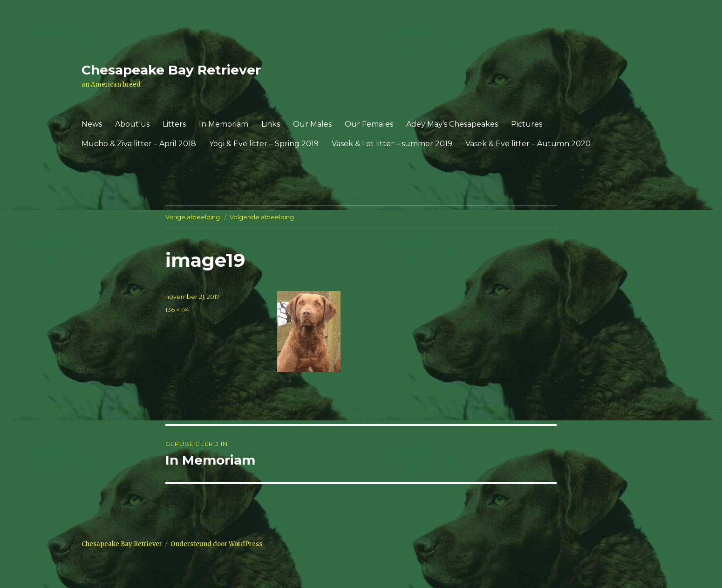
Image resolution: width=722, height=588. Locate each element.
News (92, 124)
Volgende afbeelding (262, 217)
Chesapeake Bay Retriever (171, 70)
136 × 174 (177, 310)
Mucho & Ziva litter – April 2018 (139, 144)
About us (132, 124)
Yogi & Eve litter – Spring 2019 (264, 144)
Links (271, 124)
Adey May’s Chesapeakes (452, 124)
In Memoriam (224, 124)
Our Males (312, 124)
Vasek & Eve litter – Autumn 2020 (528, 144)
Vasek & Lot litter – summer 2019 (392, 144)
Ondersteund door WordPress (216, 544)
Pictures (527, 124)
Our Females (369, 124)
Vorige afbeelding (193, 217)
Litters (174, 124)
